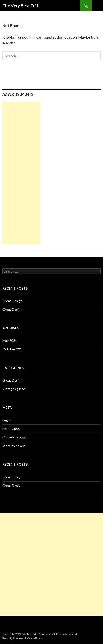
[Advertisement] (21, 173)
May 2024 (10, 341)
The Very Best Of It (21, 6)
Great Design (12, 301)
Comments (14, 437)
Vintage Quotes (15, 389)
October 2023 (13, 349)
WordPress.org (14, 446)
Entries (11, 429)
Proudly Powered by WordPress (23, 638)
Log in (7, 420)
